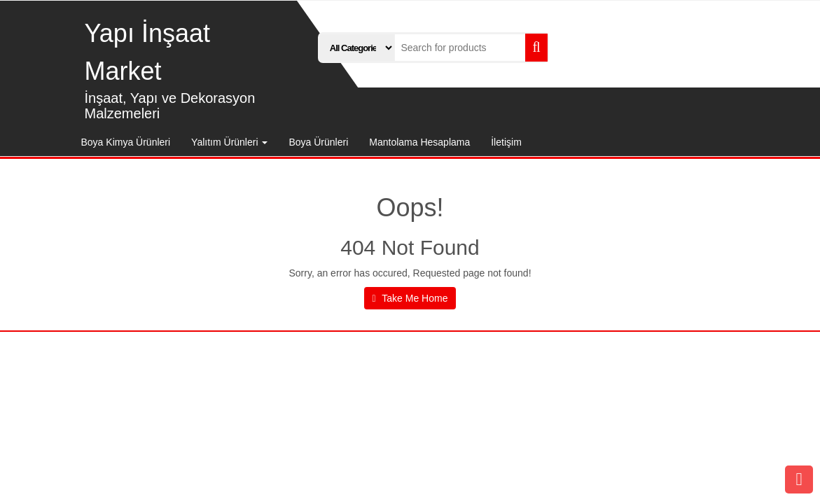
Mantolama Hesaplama (419, 142)
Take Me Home (410, 298)
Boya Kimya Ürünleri (126, 142)
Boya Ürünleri (318, 142)
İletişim (506, 142)
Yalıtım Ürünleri (229, 142)
